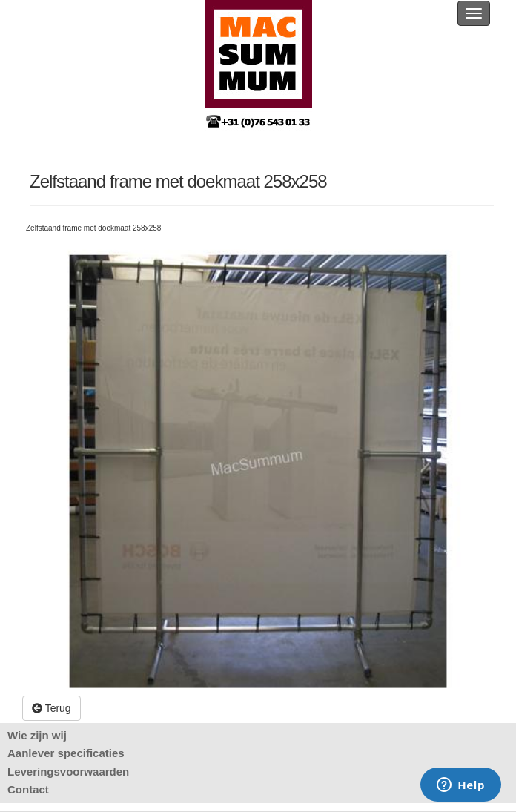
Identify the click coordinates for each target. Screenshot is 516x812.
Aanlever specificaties (66, 753)
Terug (52, 708)
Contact (28, 789)
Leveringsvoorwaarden (68, 772)
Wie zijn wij (37, 735)
